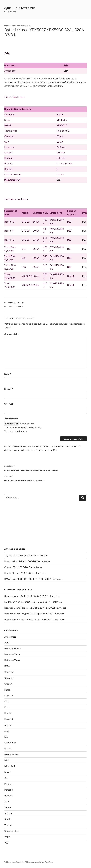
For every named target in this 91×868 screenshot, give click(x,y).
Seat (7, 802)
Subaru (8, 813)
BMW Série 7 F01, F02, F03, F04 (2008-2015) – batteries (33, 579)
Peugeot (9, 784)
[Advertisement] (45, 525)
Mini (6, 760)
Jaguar (8, 725)
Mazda (8, 749)
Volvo (7, 837)
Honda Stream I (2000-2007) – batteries (25, 573)
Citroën (8, 684)
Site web (9, 404)
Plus (84, 222)
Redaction (26, 26)
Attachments (11, 419)
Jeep (7, 731)
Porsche (9, 790)
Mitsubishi (10, 766)
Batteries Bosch (13, 648)
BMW (7, 666)
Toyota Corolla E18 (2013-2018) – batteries (26, 556)
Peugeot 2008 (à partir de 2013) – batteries (43, 614)
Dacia (7, 690)
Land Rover (10, 743)
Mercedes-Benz (12, 754)
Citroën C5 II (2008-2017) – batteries (23, 567)
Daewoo (9, 696)
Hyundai (9, 719)
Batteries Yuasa (16, 303)
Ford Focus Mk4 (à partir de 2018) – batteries (43, 608)
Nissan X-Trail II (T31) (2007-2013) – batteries (27, 561)
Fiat (6, 701)
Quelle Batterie (20, 8)
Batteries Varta (12, 654)
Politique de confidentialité (14, 862)
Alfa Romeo (10, 637)
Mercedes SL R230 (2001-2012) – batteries (43, 620)
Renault (8, 796)
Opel (7, 778)
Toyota (8, 825)
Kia (6, 737)
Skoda (8, 807)
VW (6, 843)
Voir (66, 71)
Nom (8, 374)
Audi (7, 643)
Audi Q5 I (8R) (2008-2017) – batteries (40, 596)
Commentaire (13, 334)
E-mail (9, 389)
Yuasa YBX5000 (15, 306)
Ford (7, 707)
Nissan (8, 772)
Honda (8, 713)
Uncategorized (12, 831)
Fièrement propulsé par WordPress (40, 862)
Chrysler (9, 678)
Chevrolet (9, 672)
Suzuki (8, 819)
